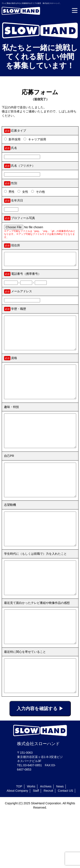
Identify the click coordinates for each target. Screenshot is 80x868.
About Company (17, 844)
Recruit (48, 844)
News (60, 840)
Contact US (65, 844)
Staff (36, 844)
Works (31, 840)
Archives (46, 840)
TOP (19, 840)
